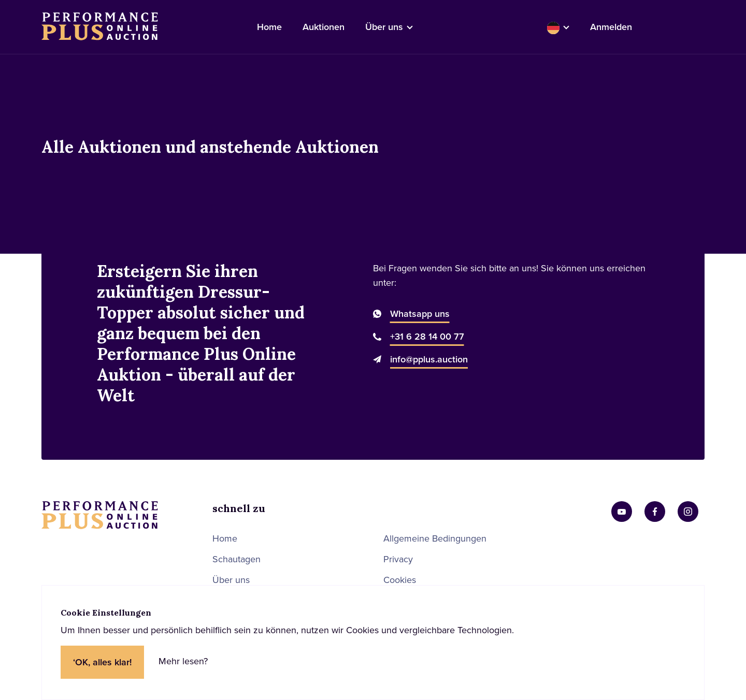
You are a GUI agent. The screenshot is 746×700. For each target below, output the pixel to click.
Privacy (398, 559)
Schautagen (236, 559)
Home (225, 538)
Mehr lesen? (183, 661)
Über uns (231, 580)
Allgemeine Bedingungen (435, 538)
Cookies (400, 580)
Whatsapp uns (420, 314)
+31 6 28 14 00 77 (427, 337)
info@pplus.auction (429, 359)
